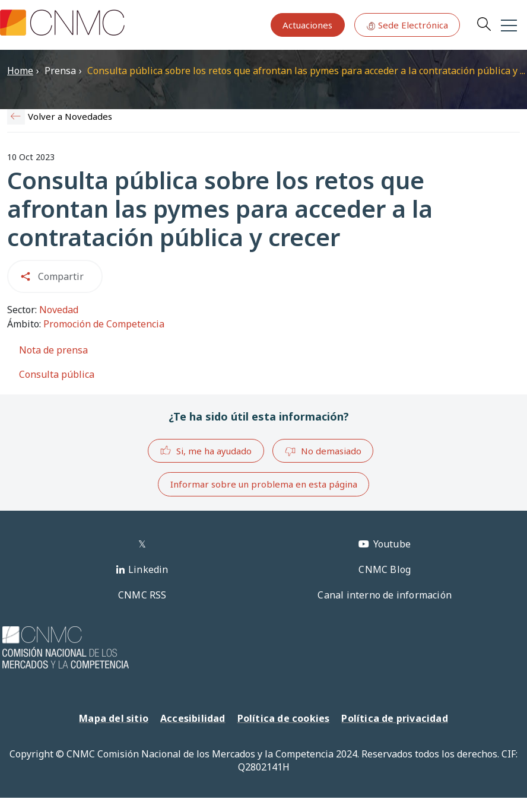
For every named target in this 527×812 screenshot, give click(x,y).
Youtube (392, 544)
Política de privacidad (394, 718)
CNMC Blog (385, 569)
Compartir (61, 276)
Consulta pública (57, 374)
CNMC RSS (142, 595)
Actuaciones (307, 25)
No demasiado (323, 451)
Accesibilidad (193, 718)
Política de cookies (284, 718)
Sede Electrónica (407, 25)
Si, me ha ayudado (206, 450)
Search (484, 24)
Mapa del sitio (114, 718)
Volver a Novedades (70, 116)
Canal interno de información (385, 595)
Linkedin (148, 569)
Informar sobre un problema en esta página (264, 484)
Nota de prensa (53, 350)
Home (20, 71)
